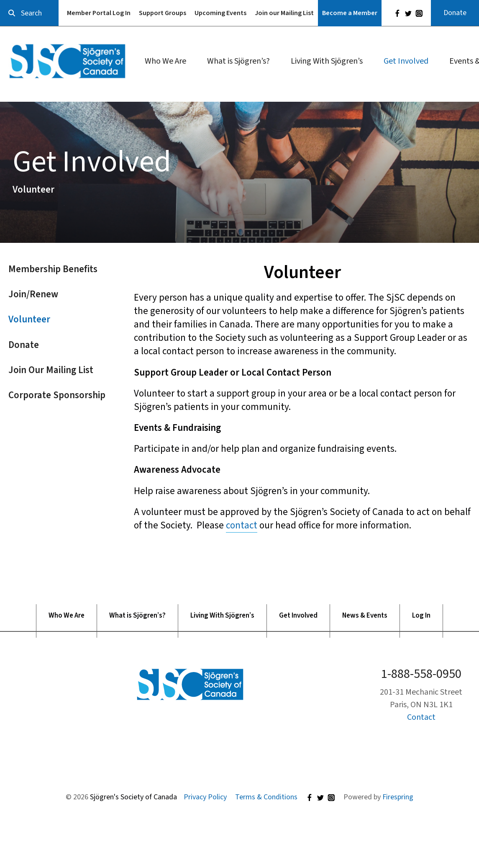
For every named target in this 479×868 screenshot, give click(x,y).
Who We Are (165, 61)
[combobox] (29, 13)
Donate (455, 13)
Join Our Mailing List (51, 370)
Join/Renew (33, 294)
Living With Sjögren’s (327, 61)
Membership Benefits (53, 269)
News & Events (365, 616)
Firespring (398, 797)
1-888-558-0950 (421, 674)
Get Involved (406, 61)
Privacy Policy (205, 797)
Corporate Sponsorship (57, 395)
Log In (421, 616)
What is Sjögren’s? (238, 61)
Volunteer (29, 319)
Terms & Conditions (266, 797)
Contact (421, 717)
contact (242, 525)
